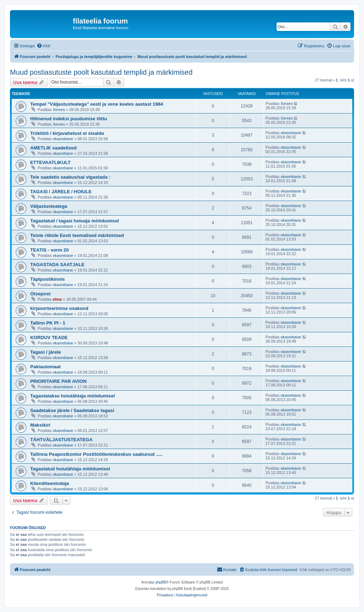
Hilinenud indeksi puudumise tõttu (69, 119)
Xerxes (59, 110)
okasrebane (63, 139)
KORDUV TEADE (49, 337)
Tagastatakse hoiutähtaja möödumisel (73, 396)
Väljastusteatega (49, 206)
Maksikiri (40, 425)
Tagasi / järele (45, 352)
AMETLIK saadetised (53, 148)
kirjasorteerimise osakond (59, 308)
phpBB (161, 582)
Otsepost (40, 294)
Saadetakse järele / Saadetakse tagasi (72, 410)
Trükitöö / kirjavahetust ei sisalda (67, 133)
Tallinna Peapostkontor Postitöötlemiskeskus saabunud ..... (96, 454)
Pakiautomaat (45, 367)
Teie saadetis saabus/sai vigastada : (70, 177)
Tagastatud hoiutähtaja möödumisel (70, 469)
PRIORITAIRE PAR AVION (58, 381)
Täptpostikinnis (47, 279)
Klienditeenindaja (50, 483)
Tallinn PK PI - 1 (48, 323)
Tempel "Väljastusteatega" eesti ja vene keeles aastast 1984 (97, 104)
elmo (57, 299)
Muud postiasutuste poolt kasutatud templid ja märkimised (101, 72)
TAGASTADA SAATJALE (57, 265)
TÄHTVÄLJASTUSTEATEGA (61, 440)
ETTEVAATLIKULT (50, 162)
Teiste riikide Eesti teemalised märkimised (77, 235)
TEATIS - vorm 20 (49, 250)
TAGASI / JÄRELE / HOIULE (61, 192)
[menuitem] (44, 46)
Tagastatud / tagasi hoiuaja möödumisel (75, 221)
